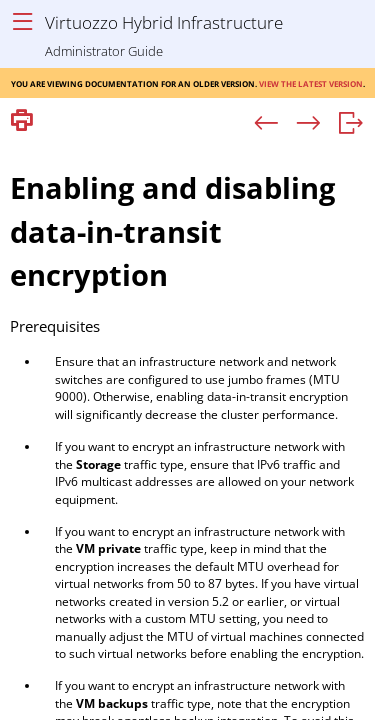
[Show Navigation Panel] (22, 22)
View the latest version (311, 82)
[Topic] (187, 429)
